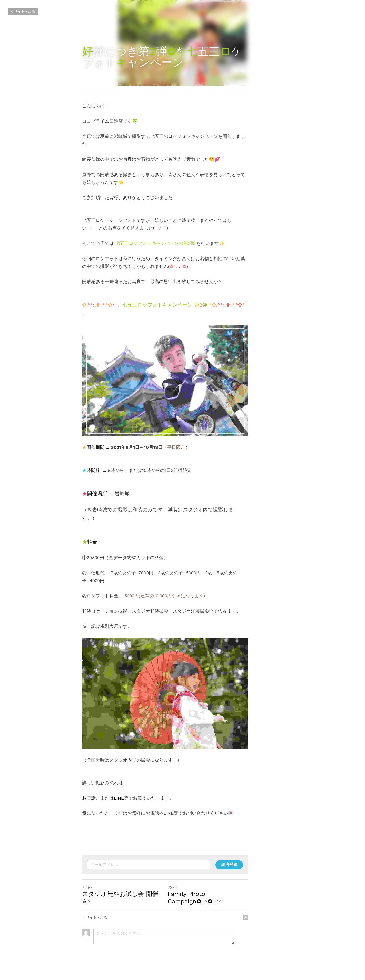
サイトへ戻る (23, 11)
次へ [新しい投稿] (190, 900)
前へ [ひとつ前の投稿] (88, 900)
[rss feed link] (280, 923)
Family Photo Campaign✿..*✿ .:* (232, 907)
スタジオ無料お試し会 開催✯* (125, 907)
